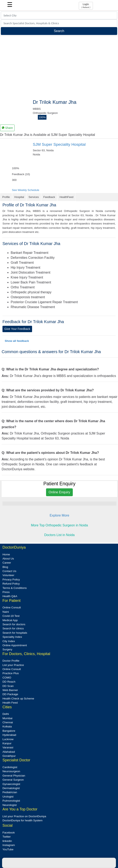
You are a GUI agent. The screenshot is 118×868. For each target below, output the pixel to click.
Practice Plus (11, 673)
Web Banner (10, 690)
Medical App (10, 620)
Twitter (7, 837)
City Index (9, 641)
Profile (6, 197)
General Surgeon (13, 780)
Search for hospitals (15, 633)
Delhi (6, 714)
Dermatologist (11, 788)
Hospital (19, 197)
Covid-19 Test (11, 616)
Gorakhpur (9, 756)
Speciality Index (12, 637)
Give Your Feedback (17, 329)
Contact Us (9, 571)
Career (7, 563)
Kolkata (7, 726)
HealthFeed (67, 197)
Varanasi (8, 747)
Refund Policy (11, 584)
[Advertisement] (59, 67)
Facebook (9, 833)
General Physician (14, 776)
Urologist (8, 797)
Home (6, 554)
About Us (8, 559)
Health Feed (10, 703)
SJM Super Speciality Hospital (59, 144)
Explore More (59, 515)
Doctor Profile (11, 661)
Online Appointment (15, 645)
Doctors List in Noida (59, 535)
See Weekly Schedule (26, 190)
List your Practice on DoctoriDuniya (24, 816)
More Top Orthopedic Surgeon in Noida (59, 525)
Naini (6, 612)
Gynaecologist (11, 784)
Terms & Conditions (15, 588)
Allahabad (9, 752)
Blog (5, 567)
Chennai (8, 722)
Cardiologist (10, 767)
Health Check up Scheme (18, 699)
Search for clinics (13, 628)
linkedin (7, 841)
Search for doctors (14, 624)
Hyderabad (9, 735)
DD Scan (8, 686)
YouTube (8, 849)
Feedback (49, 197)
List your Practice (13, 665)
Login (86, 6)
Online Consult (12, 607)
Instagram (9, 845)
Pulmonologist (11, 801)
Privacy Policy (11, 580)
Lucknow (8, 739)
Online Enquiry (60, 492)
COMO (7, 678)
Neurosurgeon (11, 771)
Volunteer (8, 575)
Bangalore (9, 731)
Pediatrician (10, 792)
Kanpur (7, 743)
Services (34, 197)
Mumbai (7, 718)
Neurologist (10, 805)
